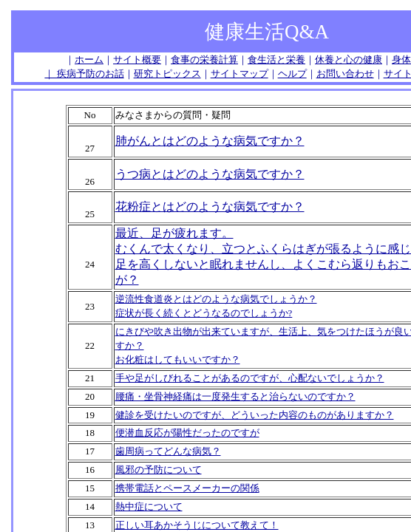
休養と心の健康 (349, 59)
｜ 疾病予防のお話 (84, 74)
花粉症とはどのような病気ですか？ (210, 207)
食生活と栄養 (276, 59)
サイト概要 (137, 59)
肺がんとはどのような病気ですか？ (210, 141)
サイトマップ (240, 74)
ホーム (89, 59)
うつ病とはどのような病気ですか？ (210, 174)
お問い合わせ (345, 74)
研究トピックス (167, 74)
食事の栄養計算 (204, 59)
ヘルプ (292, 74)
